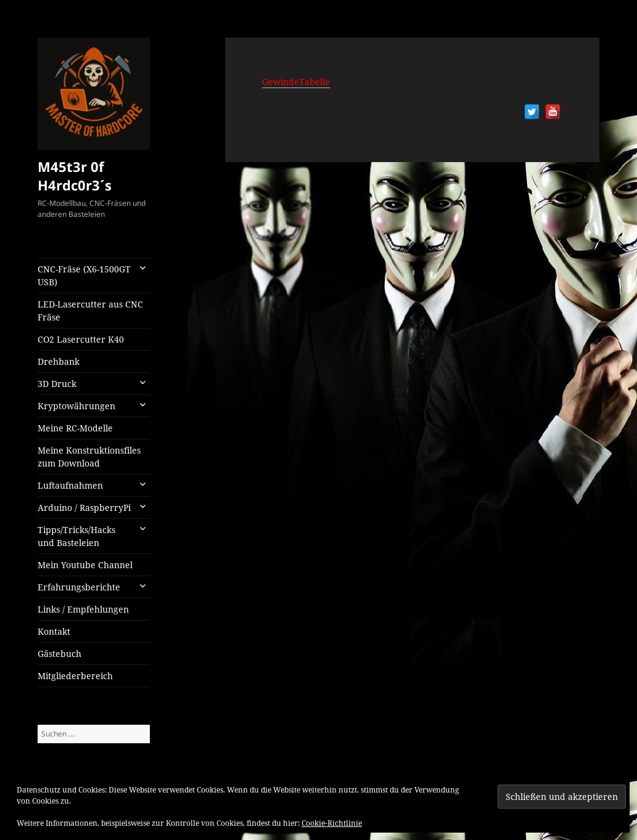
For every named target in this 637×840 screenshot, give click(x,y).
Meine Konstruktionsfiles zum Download (89, 457)
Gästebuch (60, 654)
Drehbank (59, 361)
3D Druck (57, 384)
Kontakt (54, 631)
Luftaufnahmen (70, 485)
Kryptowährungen (76, 406)
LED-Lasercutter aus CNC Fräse (90, 311)
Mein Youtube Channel (85, 565)
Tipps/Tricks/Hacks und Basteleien (76, 536)
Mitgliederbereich (75, 676)
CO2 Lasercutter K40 (81, 339)
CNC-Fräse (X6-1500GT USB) (84, 275)
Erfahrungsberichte (79, 587)
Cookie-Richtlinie (332, 823)
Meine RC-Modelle (75, 428)
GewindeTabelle (296, 82)
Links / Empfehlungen (83, 609)
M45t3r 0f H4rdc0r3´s (75, 176)
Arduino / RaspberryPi (84, 508)
